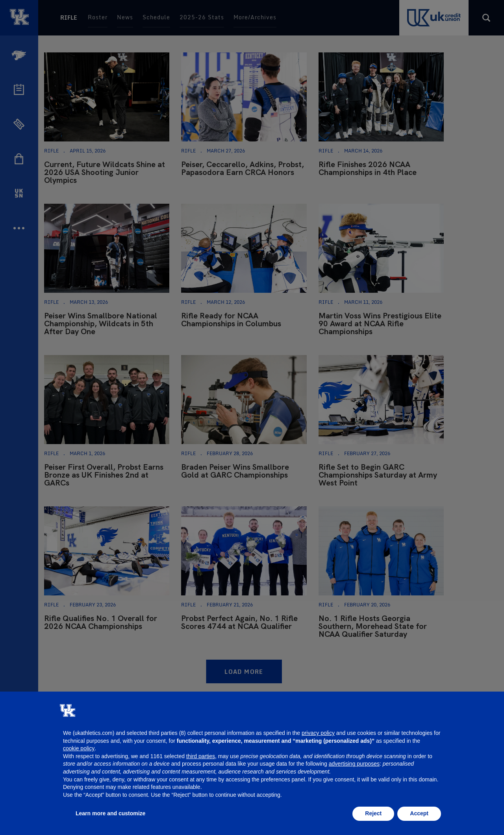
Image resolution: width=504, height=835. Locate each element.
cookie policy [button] (79, 748)
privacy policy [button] (318, 733)
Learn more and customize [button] (110, 813)
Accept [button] (419, 813)
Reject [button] (373, 813)
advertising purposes (354, 764)
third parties (201, 756)
